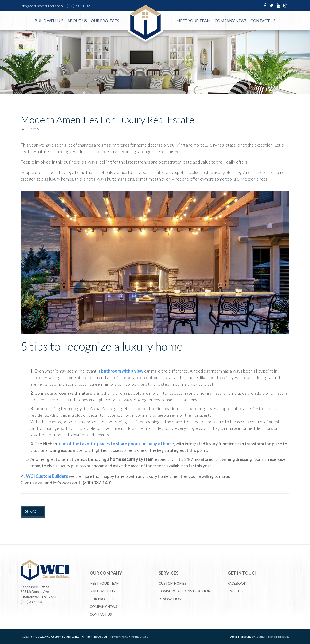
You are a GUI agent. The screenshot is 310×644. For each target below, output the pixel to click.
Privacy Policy (119, 637)
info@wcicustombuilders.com (42, 6)
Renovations (171, 599)
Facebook (237, 583)
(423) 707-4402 (78, 6)
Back (33, 511)
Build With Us (49, 20)
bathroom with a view (122, 371)
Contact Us (263, 20)
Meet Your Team (194, 20)
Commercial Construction (185, 591)
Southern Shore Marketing (272, 637)
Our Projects (105, 20)
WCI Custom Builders (47, 476)
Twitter (236, 591)
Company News (231, 20)
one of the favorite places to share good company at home (116, 444)
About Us (77, 20)
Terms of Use (139, 637)
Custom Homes (172, 583)
